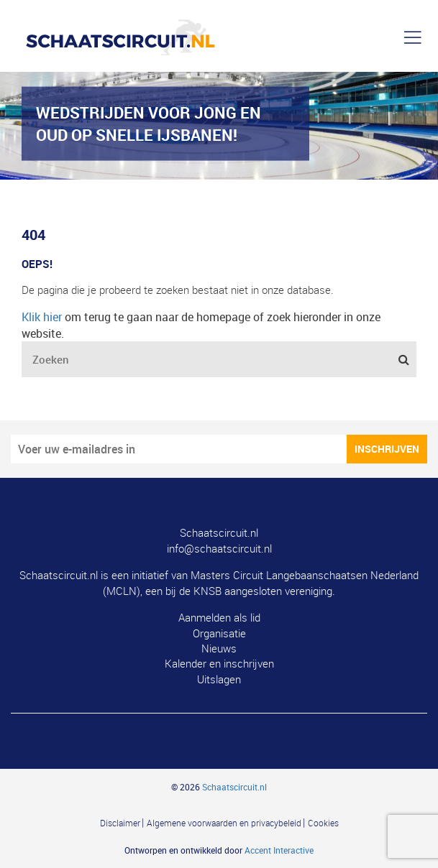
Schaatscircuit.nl (219, 532)
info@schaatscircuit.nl (219, 548)
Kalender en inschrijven (219, 663)
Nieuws (219, 648)
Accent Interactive (279, 850)
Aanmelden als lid (219, 617)
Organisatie (219, 633)
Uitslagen (219, 679)
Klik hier (42, 317)
